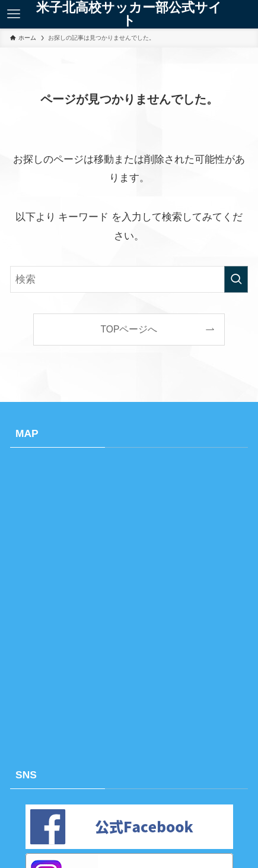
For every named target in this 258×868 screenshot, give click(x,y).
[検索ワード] (129, 279)
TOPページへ (129, 329)
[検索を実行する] (236, 279)
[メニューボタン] (14, 14)
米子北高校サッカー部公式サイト (129, 14)
